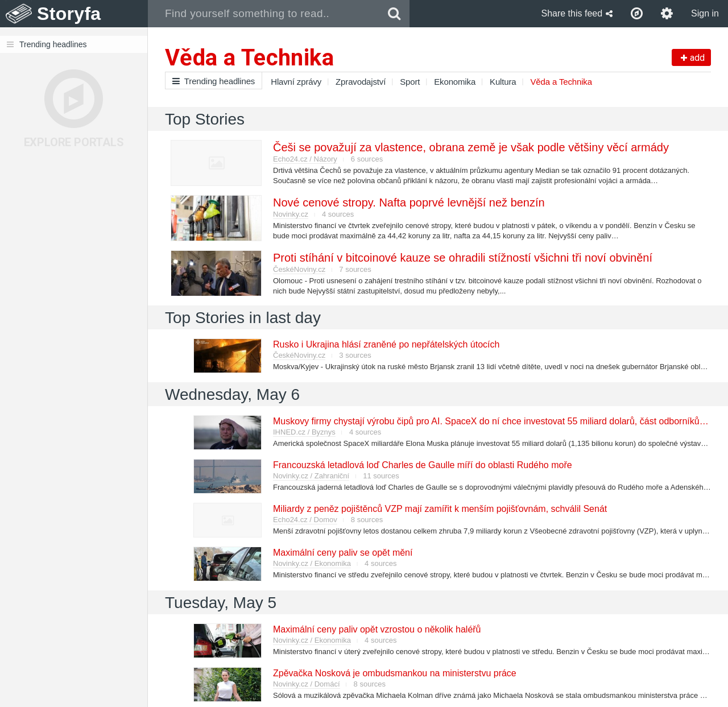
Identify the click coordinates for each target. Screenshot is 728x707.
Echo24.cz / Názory (305, 159)
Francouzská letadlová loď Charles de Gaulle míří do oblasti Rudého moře (423, 465)
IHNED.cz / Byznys (304, 432)
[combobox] (264, 14)
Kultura (503, 82)
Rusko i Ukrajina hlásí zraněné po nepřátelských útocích (386, 344)
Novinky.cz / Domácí (307, 684)
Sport (410, 82)
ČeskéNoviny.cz (299, 269)
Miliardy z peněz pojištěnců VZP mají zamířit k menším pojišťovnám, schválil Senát (440, 509)
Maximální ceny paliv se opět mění (343, 553)
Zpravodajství (361, 82)
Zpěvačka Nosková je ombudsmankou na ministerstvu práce (395, 673)
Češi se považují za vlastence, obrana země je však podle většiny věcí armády (471, 147)
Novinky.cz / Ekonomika (312, 563)
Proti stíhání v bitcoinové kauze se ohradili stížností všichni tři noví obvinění (463, 258)
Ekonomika (455, 82)
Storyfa (69, 14)
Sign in (705, 13)
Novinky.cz (291, 214)
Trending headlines (214, 81)
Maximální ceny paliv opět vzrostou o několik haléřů (377, 629)
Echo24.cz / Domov (305, 520)
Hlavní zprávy (296, 82)
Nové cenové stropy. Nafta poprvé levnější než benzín (409, 202)
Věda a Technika (561, 82)
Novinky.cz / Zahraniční (311, 476)
